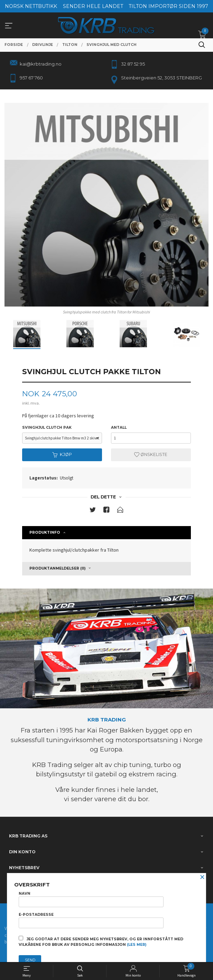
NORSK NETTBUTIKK (31, 6)
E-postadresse (91, 920)
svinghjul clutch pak (47, 428)
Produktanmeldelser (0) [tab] (57, 568)
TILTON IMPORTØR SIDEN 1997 (168, 6)
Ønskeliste (151, 454)
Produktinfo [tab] (45, 532)
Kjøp (62, 454)
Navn (91, 899)
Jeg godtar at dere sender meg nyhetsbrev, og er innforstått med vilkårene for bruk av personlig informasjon (101, 941)
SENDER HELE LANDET (93, 6)
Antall (119, 428)
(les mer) (137, 945)
